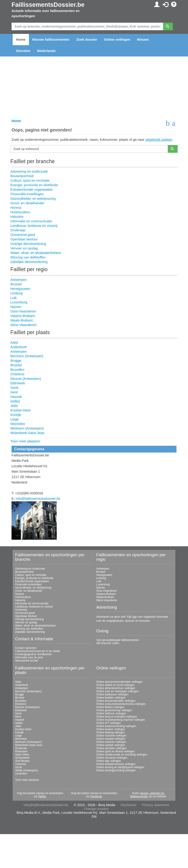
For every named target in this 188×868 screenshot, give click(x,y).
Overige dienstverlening (28, 244)
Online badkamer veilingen (112, 694)
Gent (14, 392)
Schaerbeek (22, 758)
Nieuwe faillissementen (51, 39)
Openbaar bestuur (24, 239)
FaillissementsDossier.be (48, 5)
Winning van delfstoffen (28, 257)
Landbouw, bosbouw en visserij (34, 226)
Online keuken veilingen (111, 729)
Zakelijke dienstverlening (29, 262)
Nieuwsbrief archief (27, 661)
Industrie (17, 217)
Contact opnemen (26, 648)
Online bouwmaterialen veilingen (116, 701)
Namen (16, 307)
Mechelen (18, 424)
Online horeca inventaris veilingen (117, 717)
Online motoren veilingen (111, 742)
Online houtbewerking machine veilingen (121, 720)
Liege (15, 419)
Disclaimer (129, 805)
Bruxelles (17, 369)
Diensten (23, 51)
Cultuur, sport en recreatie (30, 180)
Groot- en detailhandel (27, 203)
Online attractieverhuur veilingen (116, 688)
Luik (14, 298)
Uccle (19, 767)
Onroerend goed (23, 235)
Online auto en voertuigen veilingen (117, 691)
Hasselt (16, 397)
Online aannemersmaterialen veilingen (119, 682)
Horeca (16, 208)
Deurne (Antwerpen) (26, 379)
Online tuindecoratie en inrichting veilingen (122, 755)
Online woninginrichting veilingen (116, 770)
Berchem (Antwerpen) (27, 356)
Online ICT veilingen (108, 723)
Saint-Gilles (22, 755)
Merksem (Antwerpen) (27, 428)
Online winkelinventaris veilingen (116, 764)
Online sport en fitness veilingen (115, 751)
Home (21, 39)
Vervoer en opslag (24, 248)
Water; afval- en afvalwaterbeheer (36, 253)
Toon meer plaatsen (25, 441)
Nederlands (46, 51)
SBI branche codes (108, 643)
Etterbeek (18, 383)
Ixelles (15, 401)
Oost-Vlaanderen (23, 311)
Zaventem (21, 774)
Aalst (14, 342)
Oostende (21, 748)
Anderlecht (19, 347)
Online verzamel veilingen (112, 758)
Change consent (96, 809)
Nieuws (143, 39)
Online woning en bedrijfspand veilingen (120, 767)
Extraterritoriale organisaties (32, 189)
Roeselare (21, 751)
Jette (14, 406)
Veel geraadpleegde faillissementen (118, 640)
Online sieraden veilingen (112, 748)
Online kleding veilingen (111, 732)
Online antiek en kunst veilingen (115, 685)
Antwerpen (19, 280)
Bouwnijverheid (22, 176)
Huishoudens (20, 212)
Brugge (16, 360)
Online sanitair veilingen (111, 745)
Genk (14, 388)
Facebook (96, 796)
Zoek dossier (87, 39)
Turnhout (21, 764)
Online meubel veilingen (111, 739)
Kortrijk (16, 415)
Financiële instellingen (27, 194)
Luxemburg (19, 302)
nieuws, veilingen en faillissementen (147, 795)
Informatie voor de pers (29, 657)
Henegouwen (20, 289)
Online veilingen (117, 39)
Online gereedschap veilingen (114, 710)
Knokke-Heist (20, 410)
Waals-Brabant (22, 320)
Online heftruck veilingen (111, 713)
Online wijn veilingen (109, 761)
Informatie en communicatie (31, 221)
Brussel (16, 284)
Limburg (16, 293)
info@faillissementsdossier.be (38, 499)
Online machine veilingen (111, 736)
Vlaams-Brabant (23, 316)
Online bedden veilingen (111, 698)
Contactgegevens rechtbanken (34, 654)
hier (134, 617)
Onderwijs (18, 230)
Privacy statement (155, 805)
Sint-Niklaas (22, 761)
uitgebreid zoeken (159, 140)
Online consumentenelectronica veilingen (121, 704)
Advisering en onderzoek (29, 171)
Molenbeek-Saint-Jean (27, 433)
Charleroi (17, 374)
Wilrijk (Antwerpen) (27, 770)
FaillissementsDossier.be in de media (38, 651)
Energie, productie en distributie (34, 185)
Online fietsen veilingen (110, 707)
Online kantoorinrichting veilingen (116, 726)
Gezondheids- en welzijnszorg (33, 198)
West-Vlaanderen (23, 325)
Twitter (42, 796)
